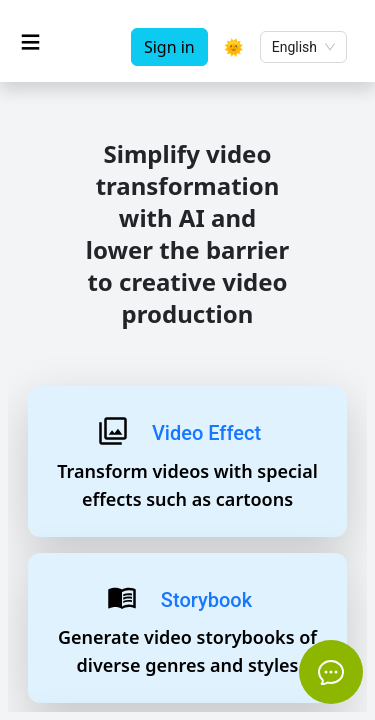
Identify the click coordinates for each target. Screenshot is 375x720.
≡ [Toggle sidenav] (30, 41)
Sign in (169, 47)
